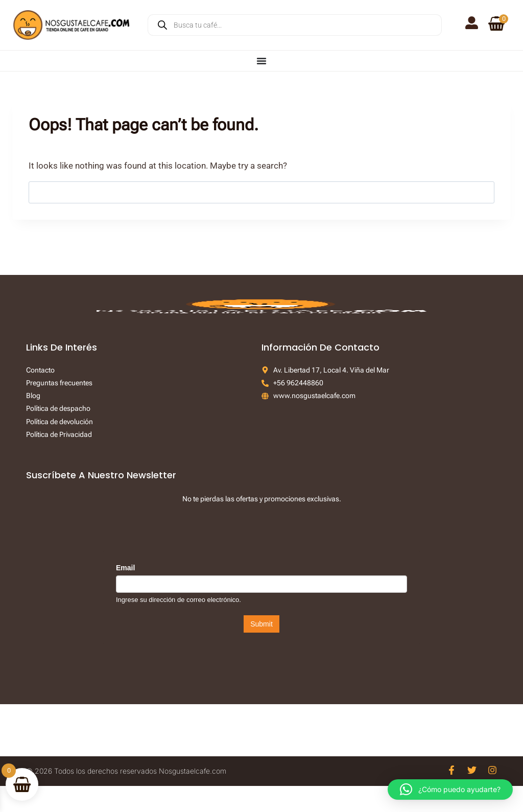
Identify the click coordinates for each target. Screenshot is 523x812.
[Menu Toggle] (261, 61)
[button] (450, 790)
